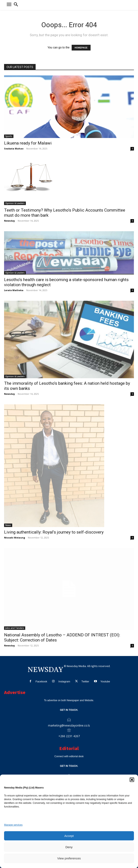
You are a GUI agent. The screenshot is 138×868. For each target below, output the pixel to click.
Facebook (41, 681)
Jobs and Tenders (15, 628)
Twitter (85, 681)
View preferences (69, 858)
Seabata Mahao (14, 149)
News (8, 525)
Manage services (13, 825)
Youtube (105, 681)
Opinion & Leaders (15, 203)
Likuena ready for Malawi (28, 143)
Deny (69, 847)
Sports (9, 136)
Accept (69, 836)
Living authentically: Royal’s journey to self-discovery (54, 532)
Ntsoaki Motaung (15, 538)
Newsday (9, 221)
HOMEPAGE (81, 48)
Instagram (64, 681)
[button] (132, 780)
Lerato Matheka (14, 290)
